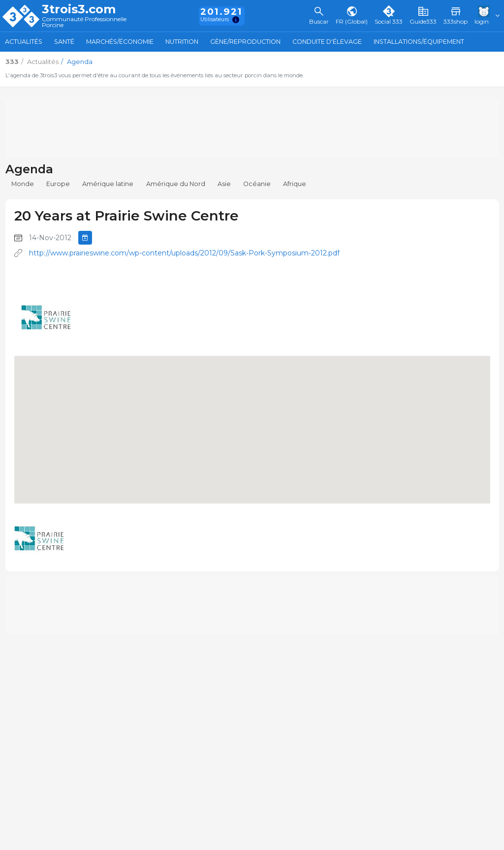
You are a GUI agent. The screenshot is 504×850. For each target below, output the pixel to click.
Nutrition (182, 42)
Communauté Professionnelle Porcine (84, 22)
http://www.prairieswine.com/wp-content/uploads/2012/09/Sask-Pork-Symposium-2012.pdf (184, 253)
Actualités (24, 42)
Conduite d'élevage (327, 42)
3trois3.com (79, 9)
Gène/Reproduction (245, 42)
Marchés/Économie (120, 42)
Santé (64, 42)
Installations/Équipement (419, 42)
